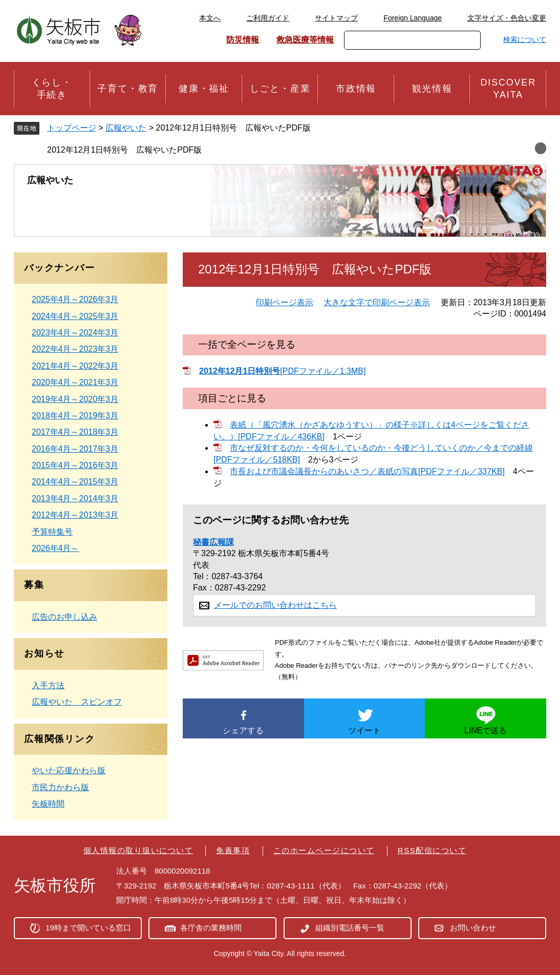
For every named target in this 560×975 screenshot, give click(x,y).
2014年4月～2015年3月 (75, 482)
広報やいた (126, 128)
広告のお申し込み (64, 617)
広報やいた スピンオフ (77, 702)
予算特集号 (52, 532)
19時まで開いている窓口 (88, 928)
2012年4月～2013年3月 (75, 515)
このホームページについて (324, 850)
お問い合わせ (473, 928)
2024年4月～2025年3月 (75, 316)
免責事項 (233, 850)
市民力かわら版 (60, 787)
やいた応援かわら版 (69, 770)
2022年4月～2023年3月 (75, 349)
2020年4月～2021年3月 (75, 382)
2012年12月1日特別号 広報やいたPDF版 (124, 150)
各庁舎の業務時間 (211, 928)
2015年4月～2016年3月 (75, 465)
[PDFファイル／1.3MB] (282, 371)
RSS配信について (432, 850)
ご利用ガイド (268, 18)
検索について (525, 39)
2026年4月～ (56, 548)
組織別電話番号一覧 (350, 928)
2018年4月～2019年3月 (75, 416)
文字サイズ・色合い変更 (507, 18)
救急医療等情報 (305, 40)
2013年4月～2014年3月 (75, 499)
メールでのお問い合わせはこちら (275, 605)
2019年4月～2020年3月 (75, 399)
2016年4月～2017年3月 (75, 449)
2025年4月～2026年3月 (75, 299)
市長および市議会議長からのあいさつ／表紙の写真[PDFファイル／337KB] (367, 471)
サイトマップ (336, 18)
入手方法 (48, 685)
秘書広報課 (213, 542)
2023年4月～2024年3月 (75, 333)
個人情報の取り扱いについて (138, 850)
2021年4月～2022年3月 (75, 366)
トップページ (72, 128)
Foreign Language (413, 18)
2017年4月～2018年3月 (75, 432)
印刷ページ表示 (285, 302)
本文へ (210, 18)
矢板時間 (48, 804)
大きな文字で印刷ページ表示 (377, 302)
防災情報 (243, 40)
